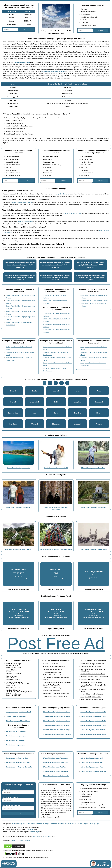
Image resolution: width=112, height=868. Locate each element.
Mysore (99, 413)
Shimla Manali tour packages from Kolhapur (94, 301)
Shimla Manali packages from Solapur (19, 508)
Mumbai (13, 391)
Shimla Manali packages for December (94, 771)
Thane (99, 391)
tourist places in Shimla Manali (22, 202)
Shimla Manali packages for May (91, 763)
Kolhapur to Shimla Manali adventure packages (33, 824)
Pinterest (28, 841)
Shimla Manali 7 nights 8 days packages (57, 725)
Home (14, 824)
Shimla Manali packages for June (92, 767)
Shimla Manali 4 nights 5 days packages (57, 712)
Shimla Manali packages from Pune (93, 468)
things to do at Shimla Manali (72, 213)
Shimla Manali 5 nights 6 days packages (57, 716)
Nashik (56, 402)
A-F (50, 383)
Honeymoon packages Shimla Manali (18, 712)
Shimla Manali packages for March (55, 767)
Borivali (13, 402)
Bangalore (77, 413)
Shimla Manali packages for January (55, 758)
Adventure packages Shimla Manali (18, 721)
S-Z (67, 383)
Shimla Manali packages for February (56, 763)
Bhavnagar (56, 424)
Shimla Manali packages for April (92, 758)
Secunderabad (13, 413)
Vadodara (99, 424)
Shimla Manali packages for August (18, 763)
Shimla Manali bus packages (16, 740)
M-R (62, 383)
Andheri (56, 391)
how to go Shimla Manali (61, 194)
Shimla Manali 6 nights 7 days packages (57, 721)
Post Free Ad (56, 643)
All (44, 383)
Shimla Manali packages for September (19, 767)
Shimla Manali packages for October (55, 771)
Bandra (34, 391)
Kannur (35, 413)
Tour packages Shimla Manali (16, 716)
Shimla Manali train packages (16, 736)
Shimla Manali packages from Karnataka (19, 550)
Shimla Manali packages (21, 62)
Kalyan (77, 391)
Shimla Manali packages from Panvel (93, 508)
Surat (56, 413)
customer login (34, 832)
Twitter (20, 841)
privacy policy (47, 836)
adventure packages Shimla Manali (53, 71)
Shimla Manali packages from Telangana (93, 550)
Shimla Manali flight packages (16, 731)
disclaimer (37, 836)
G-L (56, 383)
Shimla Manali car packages (15, 745)
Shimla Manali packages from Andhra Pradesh (56, 550)
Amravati (77, 424)
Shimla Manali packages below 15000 (93, 716)
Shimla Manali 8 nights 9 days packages (57, 730)
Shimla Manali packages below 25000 (93, 725)
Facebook (13, 841)
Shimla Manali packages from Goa (19, 468)
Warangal (35, 424)
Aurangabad (35, 402)
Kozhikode (13, 424)
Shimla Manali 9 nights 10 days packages (57, 734)
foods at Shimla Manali (25, 222)
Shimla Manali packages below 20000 (93, 721)
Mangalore (77, 402)
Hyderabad (99, 402)
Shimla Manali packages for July (17, 758)
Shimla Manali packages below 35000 (93, 734)
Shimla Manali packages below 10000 (93, 712)
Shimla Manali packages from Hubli (56, 468)
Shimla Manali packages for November (56, 776)
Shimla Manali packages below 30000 (93, 730)
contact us (30, 829)
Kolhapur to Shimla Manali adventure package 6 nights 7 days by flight (75, 824)
